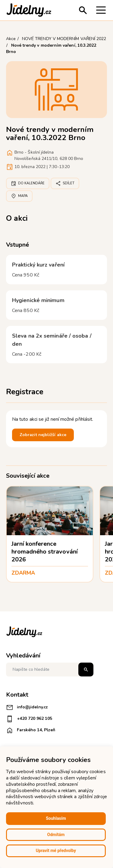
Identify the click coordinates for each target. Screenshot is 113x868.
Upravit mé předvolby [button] (56, 851)
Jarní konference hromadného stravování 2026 (45, 552)
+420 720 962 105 (29, 719)
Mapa (19, 196)
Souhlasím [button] (56, 818)
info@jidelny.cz (27, 707)
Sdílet (65, 183)
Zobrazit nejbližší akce (43, 435)
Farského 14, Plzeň (31, 730)
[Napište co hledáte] (50, 670)
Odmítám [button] (56, 835)
